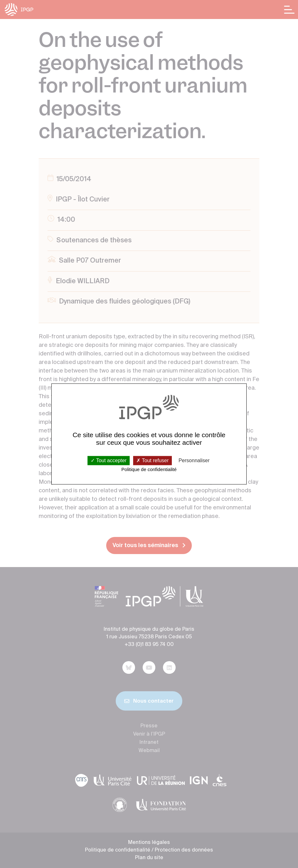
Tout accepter (109, 460)
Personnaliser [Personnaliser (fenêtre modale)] (194, 460)
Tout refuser (152, 460)
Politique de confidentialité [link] (149, 469)
